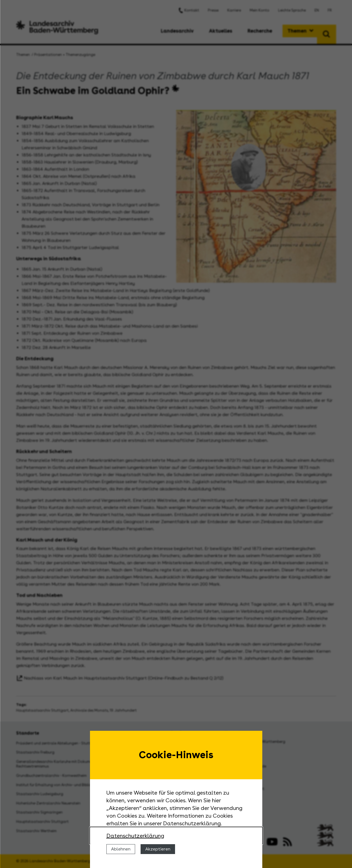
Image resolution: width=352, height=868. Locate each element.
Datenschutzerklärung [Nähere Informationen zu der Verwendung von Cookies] (135, 836)
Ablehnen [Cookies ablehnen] (121, 849)
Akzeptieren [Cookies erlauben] (158, 849)
